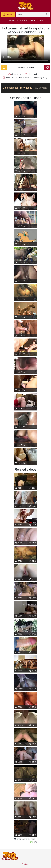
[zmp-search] (33, 14)
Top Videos (13, 20)
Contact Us (26, 864)
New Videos (25, 20)
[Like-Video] (4, 67)
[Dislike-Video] (47, 67)
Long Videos (37, 20)
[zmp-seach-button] (47, 14)
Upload (8, 15)
